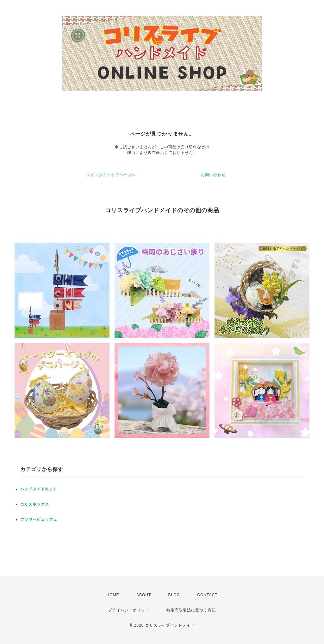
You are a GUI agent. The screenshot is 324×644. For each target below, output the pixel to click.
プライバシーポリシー (129, 610)
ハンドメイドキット (39, 489)
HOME (113, 595)
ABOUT (144, 595)
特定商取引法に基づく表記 (191, 610)
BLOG (174, 595)
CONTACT (207, 595)
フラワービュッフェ (39, 520)
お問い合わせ (213, 175)
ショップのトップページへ (111, 175)
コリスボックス (35, 504)
